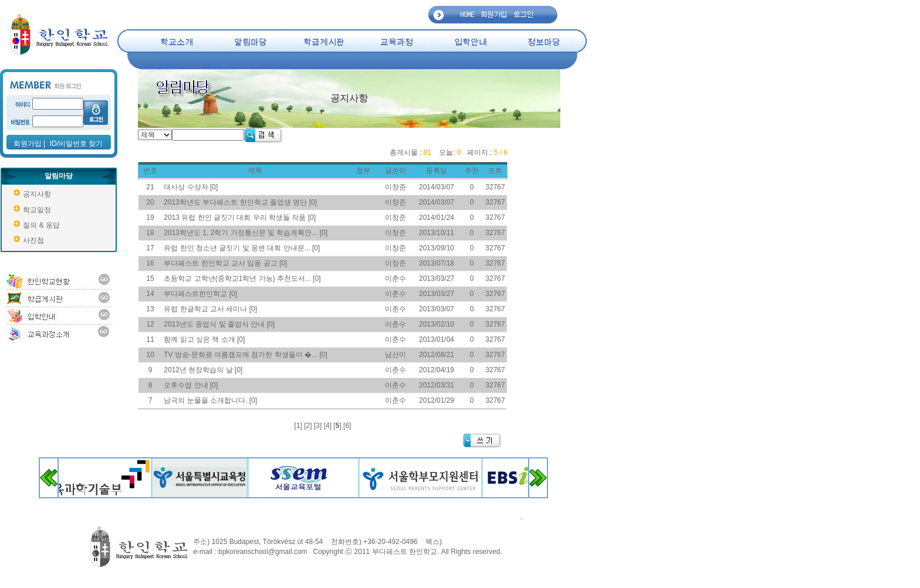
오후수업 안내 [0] (191, 385)
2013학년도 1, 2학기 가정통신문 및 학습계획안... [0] (246, 233)
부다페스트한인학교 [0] (200, 294)
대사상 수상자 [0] (191, 187)
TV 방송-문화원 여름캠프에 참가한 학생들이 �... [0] (246, 355)
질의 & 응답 (41, 225)
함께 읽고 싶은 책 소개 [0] (204, 339)
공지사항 (37, 194)
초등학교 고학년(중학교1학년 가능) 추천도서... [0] (242, 278)
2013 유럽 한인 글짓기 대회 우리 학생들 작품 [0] (240, 217)
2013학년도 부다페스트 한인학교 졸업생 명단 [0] (240, 202)
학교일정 (37, 210)
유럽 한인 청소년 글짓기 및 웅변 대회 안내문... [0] (242, 248)
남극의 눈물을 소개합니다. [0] (210, 400)
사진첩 (33, 240)
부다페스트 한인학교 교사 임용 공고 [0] (225, 263)
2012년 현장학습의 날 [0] (203, 370)
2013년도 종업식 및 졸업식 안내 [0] (219, 324)
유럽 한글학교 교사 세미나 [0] (210, 309)
